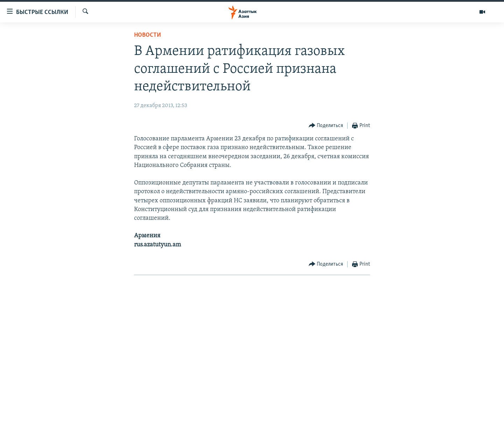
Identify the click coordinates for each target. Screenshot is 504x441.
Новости (148, 35)
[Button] (326, 126)
